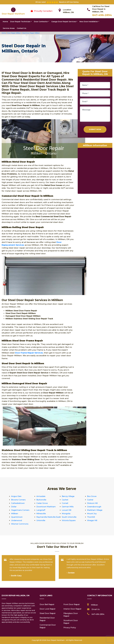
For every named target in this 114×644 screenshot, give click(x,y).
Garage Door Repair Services (64, 22)
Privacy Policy (70, 628)
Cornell (65, 503)
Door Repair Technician (20, 22)
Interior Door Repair (72, 609)
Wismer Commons (20, 524)
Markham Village (95, 510)
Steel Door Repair (48, 613)
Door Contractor (41, 22)
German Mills (68, 507)
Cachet (65, 500)
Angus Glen (16, 496)
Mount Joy (92, 514)
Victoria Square (69, 520)
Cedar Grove (42, 503)
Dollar (14, 507)
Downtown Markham (46, 507)
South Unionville (69, 517)
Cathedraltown (18, 503)
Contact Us (21, 28)
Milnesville (41, 514)
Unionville (41, 520)
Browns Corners (18, 500)
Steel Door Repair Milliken (31, 33)
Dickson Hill (92, 503)
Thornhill (91, 517)
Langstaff (41, 510)
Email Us (96, 609)
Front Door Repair (72, 604)
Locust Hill (67, 510)
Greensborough (94, 507)
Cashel (90, 500)
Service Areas (9, 28)
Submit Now (95, 129)
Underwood (17, 520)
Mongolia (66, 514)
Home (5, 22)
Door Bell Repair (47, 604)
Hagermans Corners (20, 510)
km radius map (95, 171)
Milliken (15, 514)
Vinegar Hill (92, 520)
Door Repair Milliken (14, 33)
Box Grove (92, 496)
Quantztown (17, 517)
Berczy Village (68, 496)
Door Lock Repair (48, 609)
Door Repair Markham (55, 640)
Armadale (41, 496)
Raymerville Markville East (48, 517)
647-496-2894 (102, 15)
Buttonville (41, 500)
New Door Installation (89, 22)
